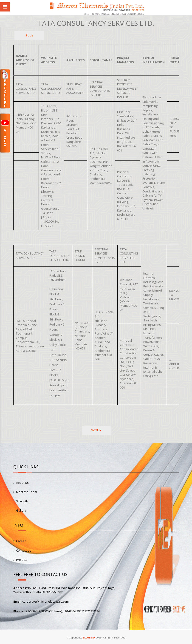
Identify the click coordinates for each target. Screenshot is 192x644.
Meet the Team (27, 492)
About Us (22, 483)
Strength (22, 501)
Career (21, 541)
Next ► (97, 430)
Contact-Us (24, 550)
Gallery (21, 510)
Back (29, 36)
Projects (22, 560)
